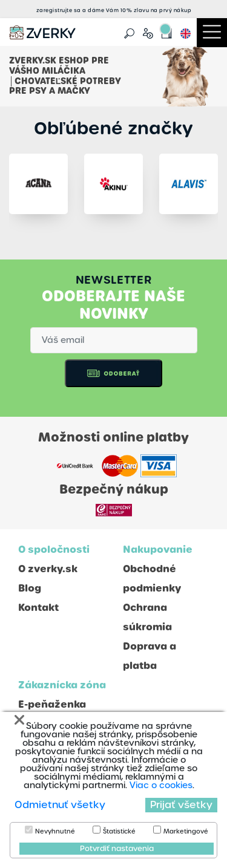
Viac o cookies (161, 785)
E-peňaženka (52, 704)
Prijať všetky (181, 805)
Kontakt (38, 608)
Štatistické (119, 832)
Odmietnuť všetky (60, 805)
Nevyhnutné (55, 832)
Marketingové (186, 832)
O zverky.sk (48, 569)
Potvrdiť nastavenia (117, 849)
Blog (30, 588)
